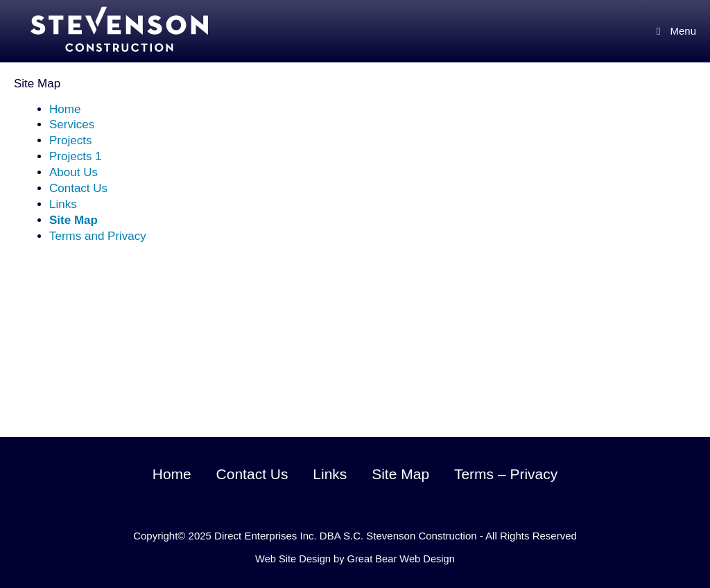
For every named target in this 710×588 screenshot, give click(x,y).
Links (63, 204)
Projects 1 (76, 156)
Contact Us (78, 188)
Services (72, 124)
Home (65, 109)
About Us (73, 172)
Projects (70, 140)
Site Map (73, 220)
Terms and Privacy (98, 236)
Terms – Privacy (506, 474)
